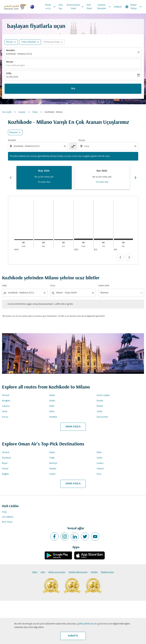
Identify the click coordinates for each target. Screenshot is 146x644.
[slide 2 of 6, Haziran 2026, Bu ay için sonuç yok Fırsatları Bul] (102, 178)
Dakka (52, 401)
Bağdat (5, 474)
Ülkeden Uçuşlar (107, 572)
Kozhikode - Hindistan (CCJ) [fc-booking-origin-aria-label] (19, 54)
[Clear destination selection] (136, 146)
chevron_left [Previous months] (11, 178)
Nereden (10, 50)
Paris (99, 474)
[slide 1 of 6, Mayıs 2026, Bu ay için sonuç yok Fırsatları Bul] (44, 178)
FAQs (4, 512)
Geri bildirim (8, 517)
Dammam (7, 458)
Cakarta (6, 406)
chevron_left (120, 257)
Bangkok (6, 401)
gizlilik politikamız (85, 624)
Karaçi (5, 417)
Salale (99, 412)
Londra (100, 463)
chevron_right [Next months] (135, 178)
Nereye (10, 62)
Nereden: (12, 140)
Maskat (6, 395)
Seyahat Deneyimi (105, 7)
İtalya (35, 112)
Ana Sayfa (7, 112)
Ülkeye (35, 572)
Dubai (52, 395)
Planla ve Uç (51, 7)
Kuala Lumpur (103, 395)
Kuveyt (5, 469)
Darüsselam (102, 417)
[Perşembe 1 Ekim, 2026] (123, 239)
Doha (52, 412)
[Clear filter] (44, 293)
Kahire (52, 474)
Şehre (43, 572)
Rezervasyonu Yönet (76, 7)
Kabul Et (73, 636)
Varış (53, 286)
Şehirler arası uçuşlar (57, 572)
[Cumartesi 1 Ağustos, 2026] (84, 239)
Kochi (5, 412)
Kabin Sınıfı (104, 286)
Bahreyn (53, 463)
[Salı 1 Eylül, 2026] (103, 239)
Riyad (5, 463)
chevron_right (129, 257)
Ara (73, 89)
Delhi (52, 406)
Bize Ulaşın (7, 522)
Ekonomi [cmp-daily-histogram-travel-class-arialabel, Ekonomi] (13, 133)
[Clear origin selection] (65, 146)
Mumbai (53, 417)
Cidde (52, 458)
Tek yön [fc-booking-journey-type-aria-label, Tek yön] (9, 42)
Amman (100, 469)
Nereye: (82, 140)
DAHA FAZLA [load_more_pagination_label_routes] (73, 427)
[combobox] (38, 146)
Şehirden (94, 572)
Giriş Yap (61, 7)
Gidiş (9, 73)
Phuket (100, 406)
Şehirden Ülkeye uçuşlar (78, 572)
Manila (100, 401)
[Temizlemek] (139, 52)
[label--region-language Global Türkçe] (134, 7)
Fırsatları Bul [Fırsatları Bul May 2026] (44, 182)
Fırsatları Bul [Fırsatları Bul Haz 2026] (102, 182)
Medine (53, 469)
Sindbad (118, 7)
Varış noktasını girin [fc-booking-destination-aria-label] (15, 65)
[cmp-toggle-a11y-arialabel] (73, 146)
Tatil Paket (89, 7)
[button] (30, 42)
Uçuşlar (22, 112)
